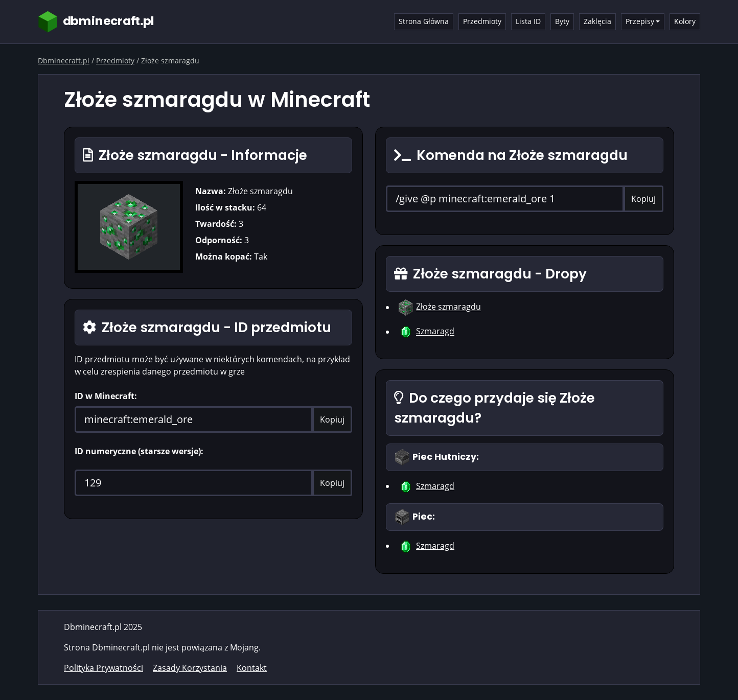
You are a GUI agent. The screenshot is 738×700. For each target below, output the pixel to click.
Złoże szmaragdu (448, 307)
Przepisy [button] (640, 21)
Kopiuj (332, 419)
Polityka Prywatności (103, 668)
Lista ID (528, 21)
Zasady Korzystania (190, 668)
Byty (562, 21)
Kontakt (252, 668)
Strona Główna (424, 21)
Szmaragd (435, 332)
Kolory (685, 21)
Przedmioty (482, 21)
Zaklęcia (597, 21)
